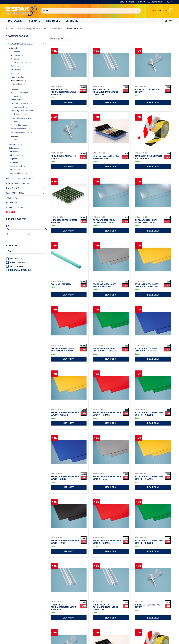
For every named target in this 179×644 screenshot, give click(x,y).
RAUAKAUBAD (13, 188)
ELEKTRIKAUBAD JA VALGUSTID (21, 179)
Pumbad (14, 121)
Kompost (15, 96)
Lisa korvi (69, 103)
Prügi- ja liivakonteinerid (21, 118)
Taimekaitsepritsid (19, 129)
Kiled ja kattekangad (19, 93)
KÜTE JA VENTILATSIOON (18, 183)
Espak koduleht (128, 2)
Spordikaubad (14, 170)
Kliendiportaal (155, 2)
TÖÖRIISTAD (12, 198)
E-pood (142, 2)
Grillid (13, 66)
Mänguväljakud (17, 107)
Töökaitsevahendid (16, 173)
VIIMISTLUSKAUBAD (15, 207)
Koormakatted (17, 100)
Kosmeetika (13, 162)
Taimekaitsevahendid (20, 132)
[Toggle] (44, 44)
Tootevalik (16, 21)
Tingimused (53, 21)
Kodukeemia (14, 152)
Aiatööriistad (16, 59)
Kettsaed (15, 89)
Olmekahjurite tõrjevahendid (23, 111)
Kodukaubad (14, 148)
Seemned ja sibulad (19, 125)
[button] (162, 11)
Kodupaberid (14, 155)
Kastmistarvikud (18, 77)
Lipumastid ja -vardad (20, 103)
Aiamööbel (15, 52)
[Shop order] (62, 38)
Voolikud (14, 140)
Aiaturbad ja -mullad (20, 62)
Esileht (10, 28)
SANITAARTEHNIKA (15, 193)
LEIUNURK (72, 21)
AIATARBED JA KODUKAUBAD (33, 28)
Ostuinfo (35, 21)
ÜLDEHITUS (12, 203)
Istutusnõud (16, 70)
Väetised (14, 136)
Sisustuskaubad (15, 166)
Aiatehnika (15, 55)
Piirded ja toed (17, 114)
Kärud (13, 73)
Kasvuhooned (17, 80)
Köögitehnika (14, 159)
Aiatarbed (57, 28)
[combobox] (91, 11)
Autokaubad (14, 144)
